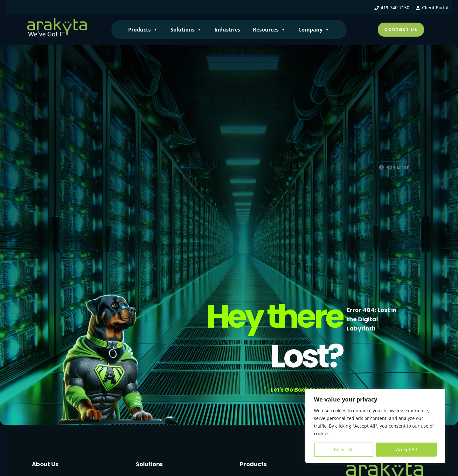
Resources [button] (269, 30)
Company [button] (314, 30)
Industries (227, 30)
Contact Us (401, 29)
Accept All (406, 449)
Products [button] (143, 30)
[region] (375, 426)
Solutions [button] (186, 30)
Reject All (344, 449)
